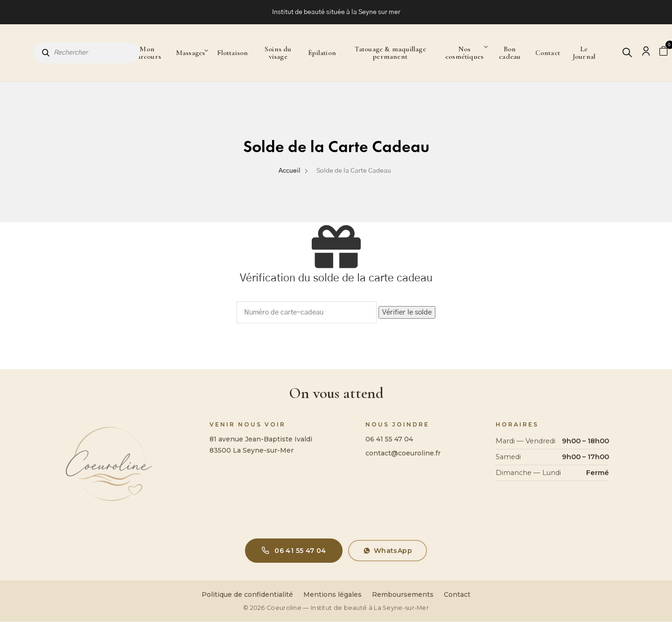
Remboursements (403, 594)
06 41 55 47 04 (389, 439)
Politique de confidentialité (247, 594)
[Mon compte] (646, 53)
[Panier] (664, 52)
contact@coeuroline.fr (403, 453)
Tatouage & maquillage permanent (390, 53)
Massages (191, 53)
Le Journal (584, 53)
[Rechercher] (628, 53)
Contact (548, 53)
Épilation (322, 53)
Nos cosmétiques (464, 53)
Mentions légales (332, 594)
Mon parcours (147, 53)
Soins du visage (278, 53)
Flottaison (232, 53)
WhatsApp (388, 551)
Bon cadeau (510, 53)
